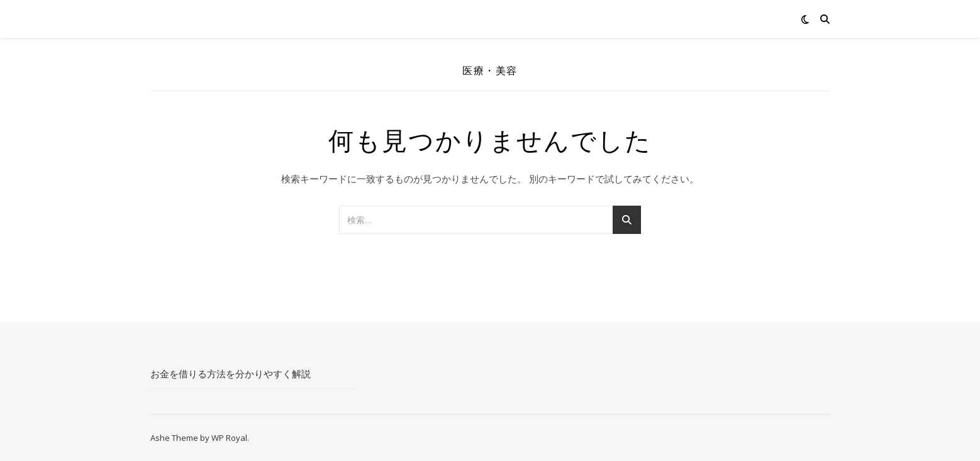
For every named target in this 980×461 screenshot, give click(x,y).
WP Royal (229, 438)
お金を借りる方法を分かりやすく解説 (231, 374)
